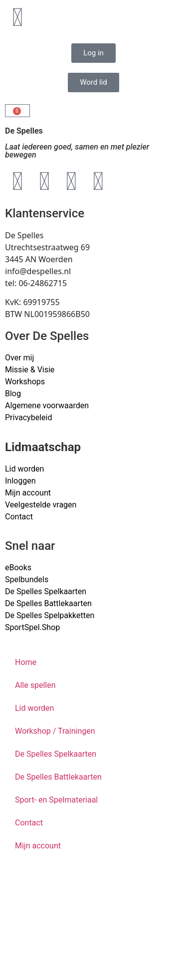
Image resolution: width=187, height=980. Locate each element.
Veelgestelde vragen (41, 505)
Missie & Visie (30, 370)
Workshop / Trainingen (55, 731)
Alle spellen (35, 685)
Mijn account (28, 493)
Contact (19, 517)
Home (26, 662)
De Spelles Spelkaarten (56, 754)
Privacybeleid (28, 417)
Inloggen (20, 481)
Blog (13, 394)
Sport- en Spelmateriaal (56, 800)
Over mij (19, 358)
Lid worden (24, 469)
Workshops (25, 382)
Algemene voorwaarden (47, 406)
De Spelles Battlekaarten (58, 777)
